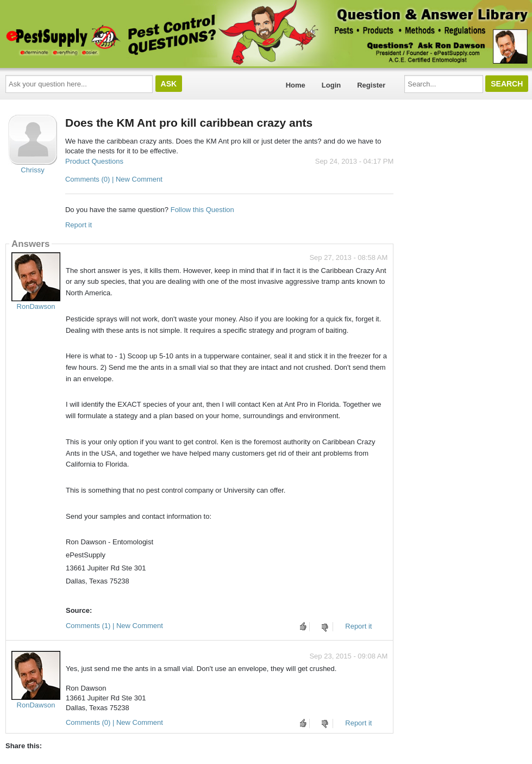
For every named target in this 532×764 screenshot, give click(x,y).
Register (371, 85)
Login (331, 85)
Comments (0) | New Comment (114, 179)
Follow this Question (202, 210)
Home (296, 85)
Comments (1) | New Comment (114, 626)
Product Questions (94, 161)
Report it (79, 225)
